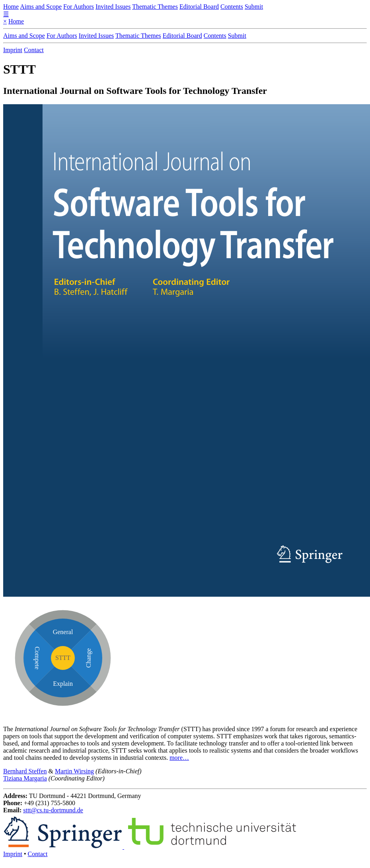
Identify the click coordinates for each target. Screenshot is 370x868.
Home (11, 7)
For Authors (79, 7)
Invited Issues (113, 7)
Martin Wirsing (74, 771)
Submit (254, 7)
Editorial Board (199, 7)
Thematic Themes (155, 7)
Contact (34, 50)
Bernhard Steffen (25, 771)
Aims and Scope (41, 7)
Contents (232, 7)
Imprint (13, 50)
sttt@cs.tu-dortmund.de (53, 810)
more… (179, 758)
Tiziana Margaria (25, 778)
